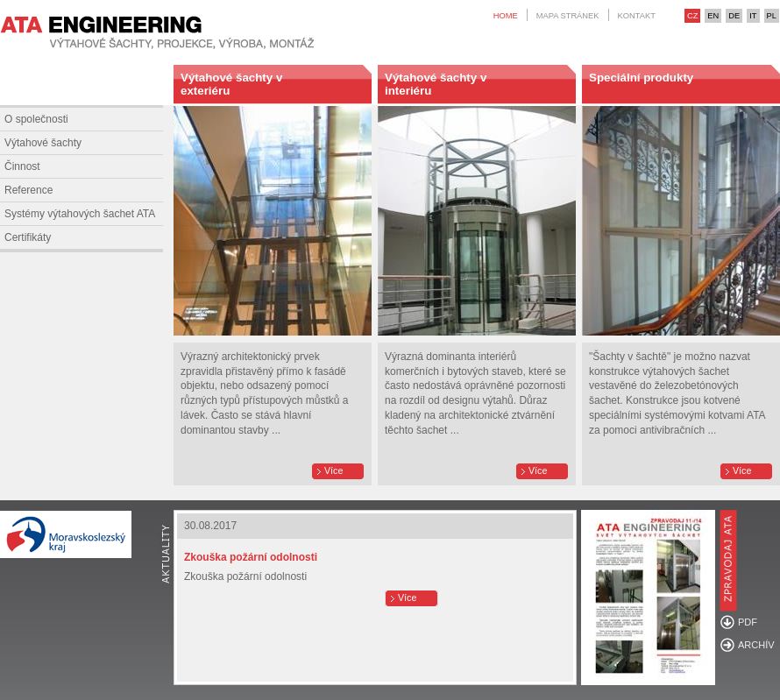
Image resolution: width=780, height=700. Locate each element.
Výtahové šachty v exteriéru (231, 84)
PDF (748, 622)
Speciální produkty (641, 78)
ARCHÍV (756, 645)
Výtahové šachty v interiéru (436, 84)
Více (333, 470)
